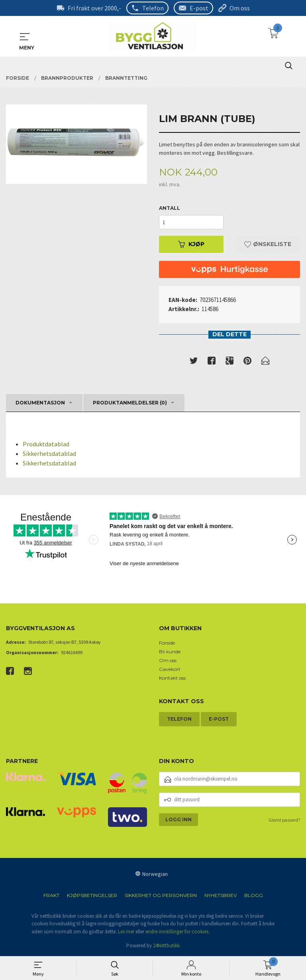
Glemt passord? (284, 820)
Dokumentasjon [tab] (40, 403)
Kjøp (191, 245)
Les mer (126, 932)
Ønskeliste (268, 245)
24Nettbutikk (166, 946)
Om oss (240, 8)
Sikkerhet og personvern (161, 895)
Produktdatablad (46, 444)
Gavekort (170, 669)
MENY (25, 37)
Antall (170, 208)
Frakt (51, 895)
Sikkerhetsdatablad (49, 454)
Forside (167, 643)
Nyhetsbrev (221, 895)
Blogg (254, 895)
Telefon (153, 8)
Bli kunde (170, 652)
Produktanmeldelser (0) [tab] (130, 403)
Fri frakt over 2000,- (94, 8)
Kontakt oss (172, 678)
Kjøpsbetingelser (92, 895)
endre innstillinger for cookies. (178, 932)
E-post (199, 8)
